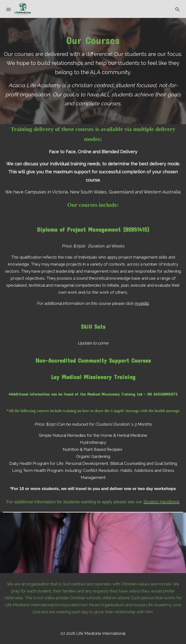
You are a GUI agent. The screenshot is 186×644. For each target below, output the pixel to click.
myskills (142, 303)
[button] (9, 9)
